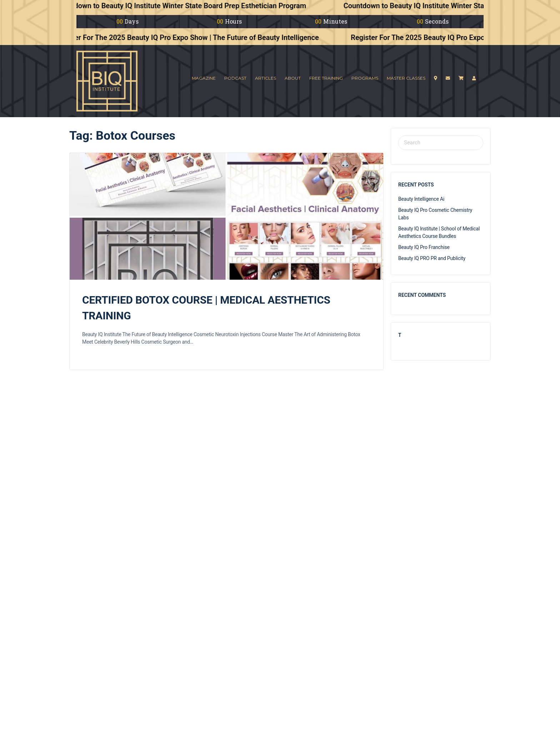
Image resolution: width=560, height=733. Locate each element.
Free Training (326, 78)
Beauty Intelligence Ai (421, 199)
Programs (365, 78)
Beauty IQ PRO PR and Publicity (432, 258)
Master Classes (406, 78)
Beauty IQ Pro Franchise (424, 247)
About (293, 78)
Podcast (235, 78)
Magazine (204, 78)
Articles (266, 78)
